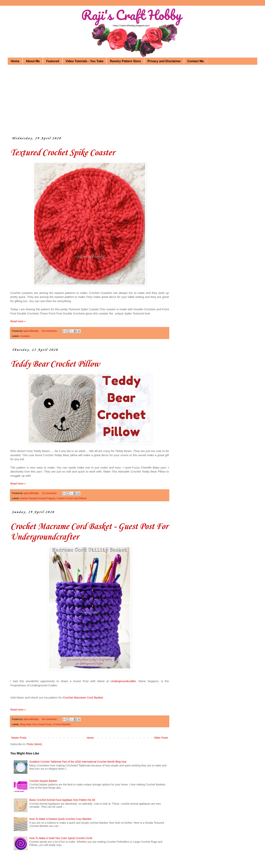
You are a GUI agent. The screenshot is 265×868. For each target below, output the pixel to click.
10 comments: (50, 493)
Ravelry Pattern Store (125, 61)
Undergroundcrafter (123, 681)
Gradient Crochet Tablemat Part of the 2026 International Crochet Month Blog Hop (78, 762)
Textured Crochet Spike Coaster (62, 153)
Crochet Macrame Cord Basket (83, 697)
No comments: (50, 331)
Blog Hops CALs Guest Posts (36, 724)
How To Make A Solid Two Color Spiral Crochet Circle (61, 838)
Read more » (18, 321)
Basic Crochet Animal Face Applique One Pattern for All (62, 800)
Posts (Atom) (34, 744)
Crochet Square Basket (43, 781)
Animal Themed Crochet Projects (38, 498)
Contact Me (195, 61)
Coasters (25, 336)
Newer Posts (19, 738)
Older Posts (161, 738)
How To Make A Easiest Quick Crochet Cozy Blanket (60, 819)
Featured (53, 61)
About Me (33, 61)
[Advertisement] (128, 97)
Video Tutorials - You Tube (85, 61)
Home (15, 61)
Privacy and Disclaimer (164, 61)
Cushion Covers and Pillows (72, 498)
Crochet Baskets (62, 724)
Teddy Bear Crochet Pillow (55, 364)
